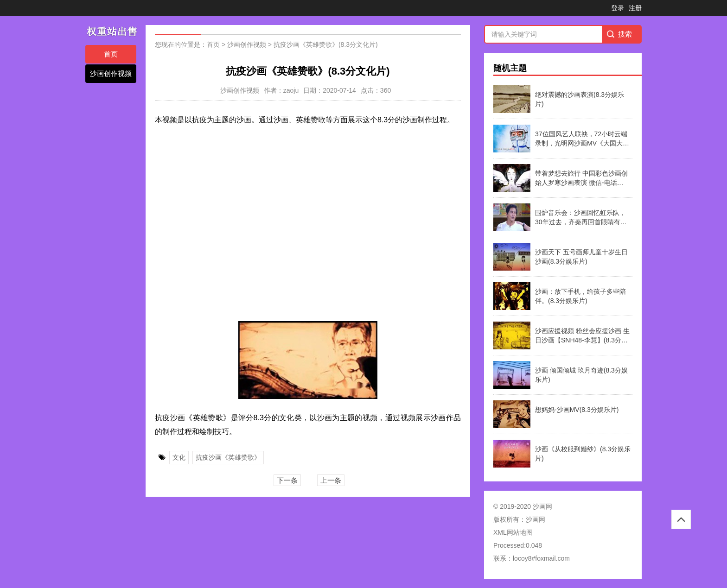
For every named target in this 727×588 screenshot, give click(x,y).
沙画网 (536, 519)
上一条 (331, 480)
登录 (618, 8)
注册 (635, 8)
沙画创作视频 (111, 73)
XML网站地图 (513, 532)
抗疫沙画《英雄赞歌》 (228, 457)
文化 (179, 457)
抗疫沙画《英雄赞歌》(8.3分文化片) (326, 44)
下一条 (287, 480)
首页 (111, 54)
